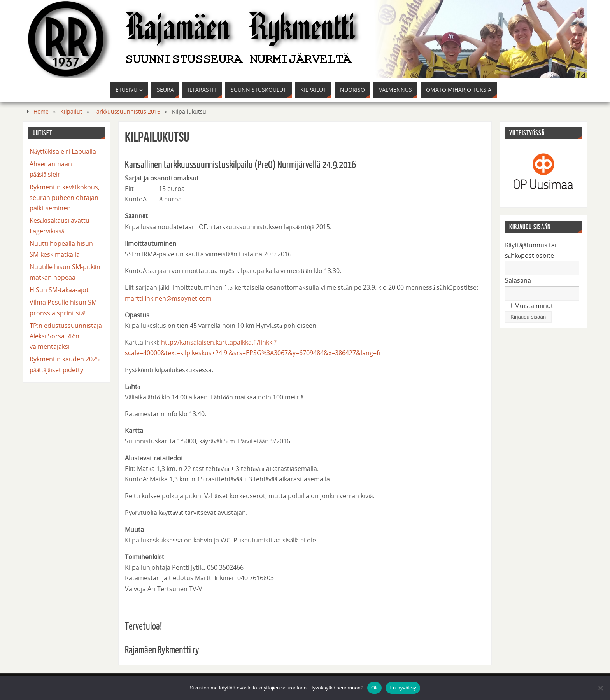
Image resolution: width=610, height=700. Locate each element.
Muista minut (530, 306)
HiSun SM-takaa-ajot (59, 290)
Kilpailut (71, 111)
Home (41, 111)
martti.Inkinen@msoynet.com (168, 298)
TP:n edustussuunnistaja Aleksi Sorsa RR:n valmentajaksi (66, 336)
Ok (374, 688)
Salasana (518, 280)
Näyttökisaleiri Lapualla (63, 151)
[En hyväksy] (600, 688)
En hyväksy (403, 688)
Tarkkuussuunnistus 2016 (127, 111)
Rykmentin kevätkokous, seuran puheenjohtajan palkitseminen (65, 198)
